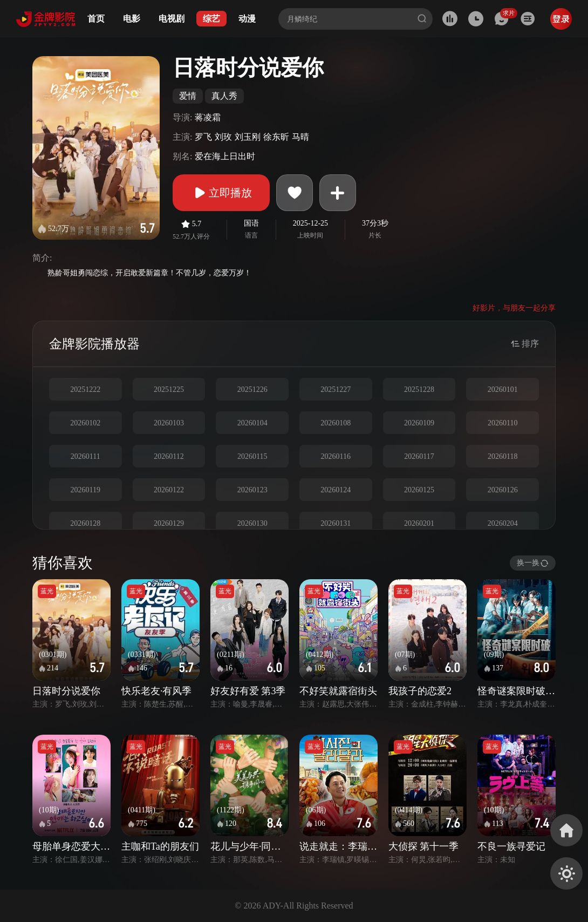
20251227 (336, 389)
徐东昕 (276, 137)
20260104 (252, 423)
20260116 (336, 456)
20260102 (85, 423)
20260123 (252, 490)
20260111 (86, 456)
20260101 (503, 389)
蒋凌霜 (208, 117)
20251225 (169, 389)
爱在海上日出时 (225, 156)
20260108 (336, 423)
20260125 (419, 490)
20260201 (419, 523)
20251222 (85, 389)
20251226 (252, 389)
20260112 (169, 456)
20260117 (419, 456)
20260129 (169, 523)
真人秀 (224, 96)
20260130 (252, 523)
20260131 (336, 523)
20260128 (85, 523)
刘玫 (223, 137)
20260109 (419, 423)
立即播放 (221, 193)
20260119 (86, 490)
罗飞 (203, 137)
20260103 (169, 423)
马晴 (300, 137)
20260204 (503, 523)
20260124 (336, 490)
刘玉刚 (248, 137)
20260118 (502, 456)
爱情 (188, 96)
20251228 (419, 389)
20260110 (502, 423)
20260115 (252, 456)
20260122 (169, 490)
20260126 (503, 490)
